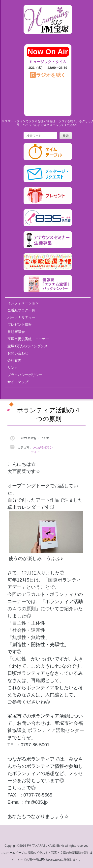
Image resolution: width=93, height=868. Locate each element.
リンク (13, 368)
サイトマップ (18, 382)
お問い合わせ (18, 353)
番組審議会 (16, 332)
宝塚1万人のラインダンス (28, 346)
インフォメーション (23, 303)
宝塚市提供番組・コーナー (28, 339)
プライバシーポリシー (25, 375)
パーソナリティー (21, 317)
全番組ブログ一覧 (21, 310)
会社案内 (14, 360)
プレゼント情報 (20, 325)
